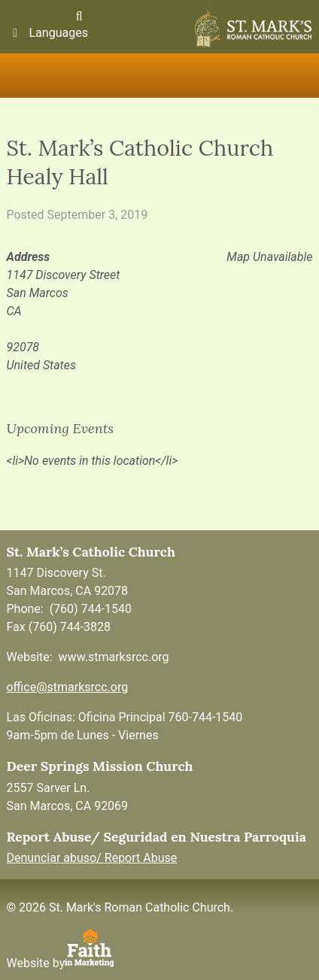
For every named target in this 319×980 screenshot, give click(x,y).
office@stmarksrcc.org (67, 687)
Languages (48, 33)
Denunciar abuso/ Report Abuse (91, 858)
